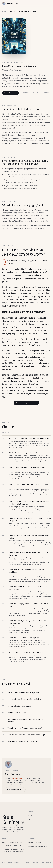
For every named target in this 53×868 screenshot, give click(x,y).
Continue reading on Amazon (26, 403)
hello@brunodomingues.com (38, 846)
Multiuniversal (17, 778)
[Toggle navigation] (49, 3)
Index (4, 11)
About (31, 819)
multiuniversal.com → (35, 843)
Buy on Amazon (10, 93)
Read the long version (15, 790)
